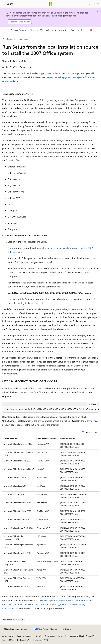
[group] (50, 409)
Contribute (50, 636)
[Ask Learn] (91, 30)
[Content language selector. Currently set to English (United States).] (15, 629)
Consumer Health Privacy (81, 636)
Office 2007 (45, 30)
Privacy (61, 636)
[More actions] (96, 30)
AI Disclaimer (8, 636)
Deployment (60, 30)
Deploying (75, 30)
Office (33, 30)
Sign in (96, 4)
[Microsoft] (50, 4)
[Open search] (89, 4)
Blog (38, 636)
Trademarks (22, 640)
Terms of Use (8, 640)
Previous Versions (18, 30)
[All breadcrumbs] (5, 30)
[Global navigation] (3, 4)
